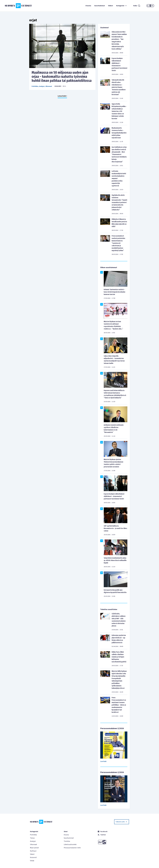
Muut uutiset (34, 848)
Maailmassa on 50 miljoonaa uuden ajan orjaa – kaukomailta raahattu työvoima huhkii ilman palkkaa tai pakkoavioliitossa (62, 77)
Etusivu (88, 6)
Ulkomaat (49, 86)
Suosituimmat (100, 6)
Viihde (32, 861)
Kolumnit (33, 857)
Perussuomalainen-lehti (72, 848)
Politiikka (35, 86)
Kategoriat (122, 6)
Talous (32, 838)
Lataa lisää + (62, 96)
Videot (111, 6)
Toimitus (67, 841)
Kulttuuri (33, 851)
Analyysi (42, 86)
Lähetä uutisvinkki (70, 844)
